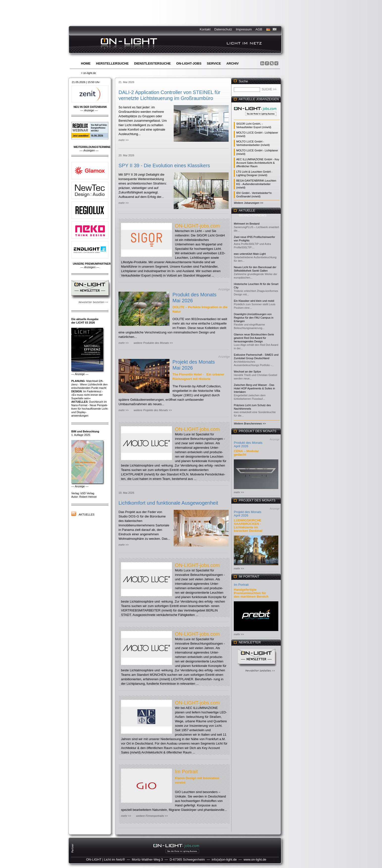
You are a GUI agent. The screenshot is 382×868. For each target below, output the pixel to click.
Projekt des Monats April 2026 (248, 514)
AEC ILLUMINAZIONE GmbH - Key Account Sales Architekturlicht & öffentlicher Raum (258, 163)
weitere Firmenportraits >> (152, 816)
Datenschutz (223, 29)
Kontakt (205, 29)
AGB (259, 29)
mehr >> (124, 140)
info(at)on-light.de (224, 859)
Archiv (233, 63)
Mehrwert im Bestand (247, 224)
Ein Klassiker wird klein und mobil (254, 301)
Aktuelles (87, 515)
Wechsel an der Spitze (247, 372)
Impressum (244, 29)
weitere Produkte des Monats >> (153, 343)
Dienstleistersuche (152, 63)
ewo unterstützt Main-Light (250, 254)
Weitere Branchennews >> (250, 423)
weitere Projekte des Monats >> (153, 410)
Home (86, 63)
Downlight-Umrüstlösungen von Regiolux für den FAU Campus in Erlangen (254, 318)
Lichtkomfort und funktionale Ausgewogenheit (168, 503)
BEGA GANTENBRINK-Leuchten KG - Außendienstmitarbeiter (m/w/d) (256, 184)
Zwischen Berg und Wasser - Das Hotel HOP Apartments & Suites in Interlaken (254, 388)
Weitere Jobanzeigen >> (249, 203)
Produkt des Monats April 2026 (248, 444)
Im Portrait (186, 772)
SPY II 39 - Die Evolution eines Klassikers (164, 165)
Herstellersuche (112, 63)
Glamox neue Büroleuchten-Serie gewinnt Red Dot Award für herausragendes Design (254, 338)
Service (214, 63)
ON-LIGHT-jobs (189, 63)
